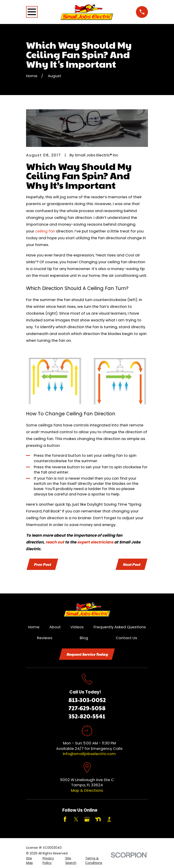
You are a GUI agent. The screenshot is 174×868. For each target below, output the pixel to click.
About (55, 627)
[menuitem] (32, 861)
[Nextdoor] (98, 820)
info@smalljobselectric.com (89, 754)
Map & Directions (87, 791)
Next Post (132, 564)
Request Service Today (87, 655)
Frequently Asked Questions (120, 627)
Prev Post (42, 564)
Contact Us (126, 638)
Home (34, 627)
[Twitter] (76, 820)
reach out (55, 542)
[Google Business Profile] (87, 820)
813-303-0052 (87, 700)
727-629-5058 (87, 708)
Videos (77, 627)
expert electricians (95, 542)
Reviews (45, 638)
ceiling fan (45, 231)
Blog (84, 638)
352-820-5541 (87, 716)
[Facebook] (65, 820)
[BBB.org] (109, 820)
